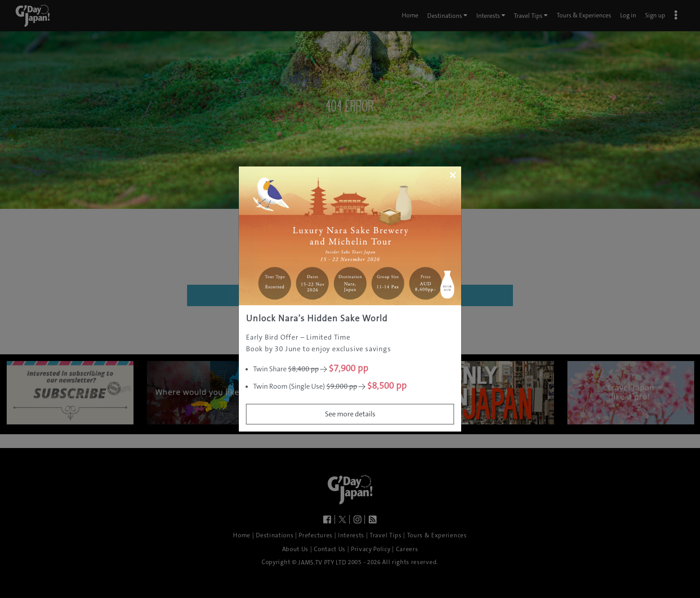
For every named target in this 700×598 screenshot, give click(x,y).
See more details (350, 414)
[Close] (452, 175)
